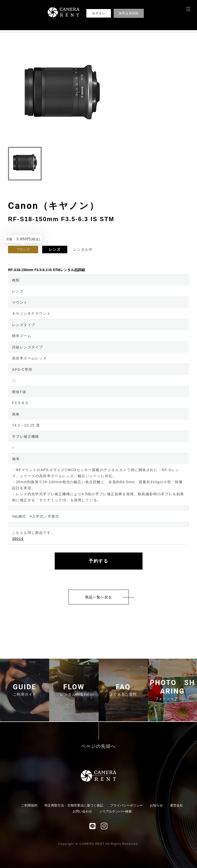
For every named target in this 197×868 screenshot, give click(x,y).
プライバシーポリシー (126, 805)
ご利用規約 (29, 805)
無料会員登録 (129, 13)
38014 (18, 539)
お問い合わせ (82, 811)
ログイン (99, 13)
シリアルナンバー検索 (115, 811)
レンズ (55, 250)
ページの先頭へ (98, 746)
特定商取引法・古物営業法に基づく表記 (74, 805)
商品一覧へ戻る (99, 597)
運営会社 (176, 805)
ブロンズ (23, 250)
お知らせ (156, 805)
